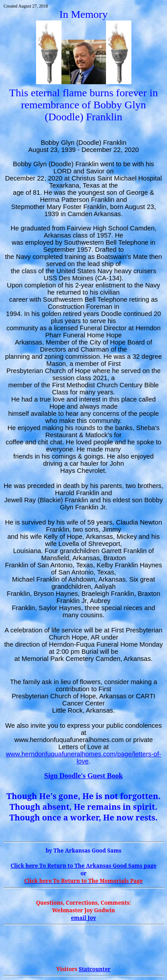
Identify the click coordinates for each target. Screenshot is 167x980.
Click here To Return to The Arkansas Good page (84, 866)
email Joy (83, 918)
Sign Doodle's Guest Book (83, 776)
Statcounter (95, 969)
